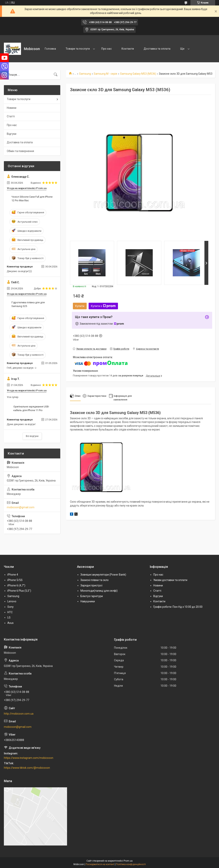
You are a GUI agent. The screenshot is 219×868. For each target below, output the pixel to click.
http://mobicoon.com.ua (19, 714)
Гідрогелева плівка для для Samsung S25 (28, 304)
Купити (80, 306)
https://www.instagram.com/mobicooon (29, 758)
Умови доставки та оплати (170, 580)
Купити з (103, 306)
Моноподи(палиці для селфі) (99, 591)
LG (9, 617)
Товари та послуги (78, 49)
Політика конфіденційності (131, 864)
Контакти (128, 49)
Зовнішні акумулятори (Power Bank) (103, 575)
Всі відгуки (32, 436)
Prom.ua (128, 861)
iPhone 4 (13, 575)
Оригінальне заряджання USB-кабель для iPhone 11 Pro (31, 408)
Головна (50, 49)
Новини (12, 108)
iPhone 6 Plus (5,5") (19, 591)
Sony (10, 607)
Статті (11, 116)
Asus (10, 623)
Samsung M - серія (105, 74)
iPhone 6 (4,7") (16, 585)
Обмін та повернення (20, 151)
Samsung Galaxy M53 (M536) (138, 74)
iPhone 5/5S (15, 580)
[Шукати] (56, 75)
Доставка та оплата (157, 49)
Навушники (88, 601)
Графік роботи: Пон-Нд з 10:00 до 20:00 (178, 607)
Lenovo (12, 601)
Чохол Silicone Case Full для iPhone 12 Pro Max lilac (32, 198)
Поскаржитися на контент (100, 864)
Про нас (106, 49)
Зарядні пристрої (91, 585)
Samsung (85, 74)
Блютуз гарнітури (92, 596)
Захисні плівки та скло (95, 580)
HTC (10, 612)
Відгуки (12, 134)
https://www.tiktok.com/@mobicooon (27, 768)
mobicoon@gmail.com (21, 507)
